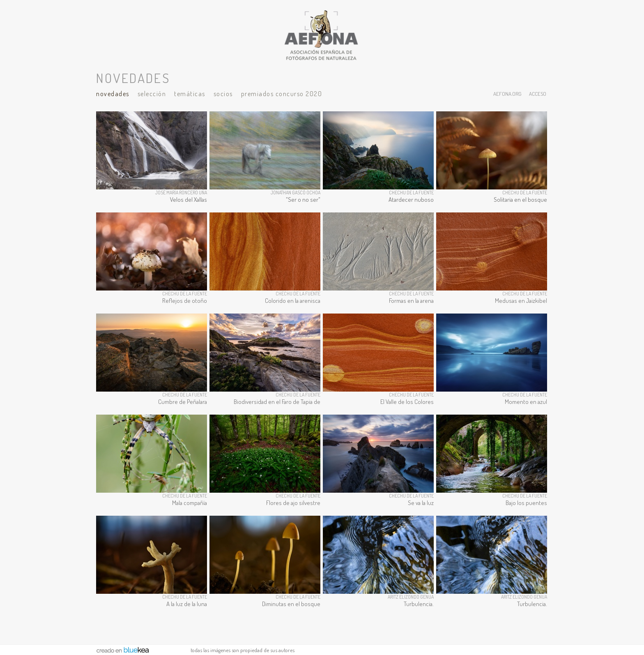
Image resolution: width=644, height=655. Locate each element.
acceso (538, 93)
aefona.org (507, 93)
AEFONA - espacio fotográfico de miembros (322, 35)
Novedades (113, 94)
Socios (223, 94)
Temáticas (190, 94)
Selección (152, 94)
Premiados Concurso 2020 (282, 94)
